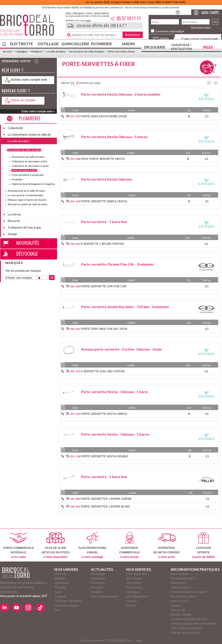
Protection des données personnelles (193, 624)
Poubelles (17, 179)
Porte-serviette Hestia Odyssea (106, 179)
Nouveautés (28, 243)
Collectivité (15, 128)
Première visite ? (181, 587)
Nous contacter (180, 574)
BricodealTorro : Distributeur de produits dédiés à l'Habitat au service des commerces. (31, 27)
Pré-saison (97, 587)
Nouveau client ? (16, 91)
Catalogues (133, 592)
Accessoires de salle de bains (87, 51)
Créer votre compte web (200, 39)
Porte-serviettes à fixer (122, 51)
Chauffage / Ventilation (181, 47)
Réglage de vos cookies (185, 633)
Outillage (48, 44)
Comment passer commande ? (189, 592)
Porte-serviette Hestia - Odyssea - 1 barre (115, 392)
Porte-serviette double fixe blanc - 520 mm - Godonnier (125, 307)
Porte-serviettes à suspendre (28, 175)
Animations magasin (67, 606)
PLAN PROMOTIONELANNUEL (93, 545)
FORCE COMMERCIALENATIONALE (19, 545)
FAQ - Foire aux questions (187, 628)
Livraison (132, 601)
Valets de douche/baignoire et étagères (33, 184)
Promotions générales (104, 597)
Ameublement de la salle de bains (26, 191)
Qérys (139, 641)
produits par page (90, 83)
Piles (208, 47)
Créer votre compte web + (38, 111)
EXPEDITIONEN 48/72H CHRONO (166, 545)
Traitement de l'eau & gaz (24, 227)
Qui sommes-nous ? (183, 578)
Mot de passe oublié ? (184, 597)
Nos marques (134, 578)
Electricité (21, 44)
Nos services (134, 583)
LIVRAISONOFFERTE (204, 545)
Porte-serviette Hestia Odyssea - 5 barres (114, 137)
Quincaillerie (75, 44)
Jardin (128, 44)
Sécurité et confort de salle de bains (28, 204)
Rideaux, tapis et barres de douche (27, 200)
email (88, 21)
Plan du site (178, 610)
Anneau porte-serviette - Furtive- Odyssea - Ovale (121, 349)
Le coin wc (14, 214)
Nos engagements (137, 597)
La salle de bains (56, 51)
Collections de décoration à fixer (30, 161)
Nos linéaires (134, 587)
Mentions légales (181, 615)
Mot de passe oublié (201, 27)
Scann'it (131, 606)
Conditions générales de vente (189, 619)
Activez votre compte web (29, 80)
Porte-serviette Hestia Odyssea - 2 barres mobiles (121, 94)
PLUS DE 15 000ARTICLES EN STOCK (55, 545)
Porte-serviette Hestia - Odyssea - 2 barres (115, 434)
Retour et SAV (179, 601)
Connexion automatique (170, 31)
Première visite (16, 61)
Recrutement (179, 583)
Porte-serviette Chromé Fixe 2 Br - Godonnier (118, 264)
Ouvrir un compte (23, 100)
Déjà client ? (13, 70)
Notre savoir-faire (137, 574)
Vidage (12, 234)
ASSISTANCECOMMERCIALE (129, 545)
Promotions (98, 583)
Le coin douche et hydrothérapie (25, 195)
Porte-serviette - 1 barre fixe (104, 222)
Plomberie (101, 44)
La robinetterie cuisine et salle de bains (29, 135)
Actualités (97, 592)
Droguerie (155, 47)
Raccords (14, 221)
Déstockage (27, 254)
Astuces (176, 606)
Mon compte (210, 13)
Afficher (65, 83)
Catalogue (21, 51)
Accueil (7, 51)
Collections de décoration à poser (30, 166)
